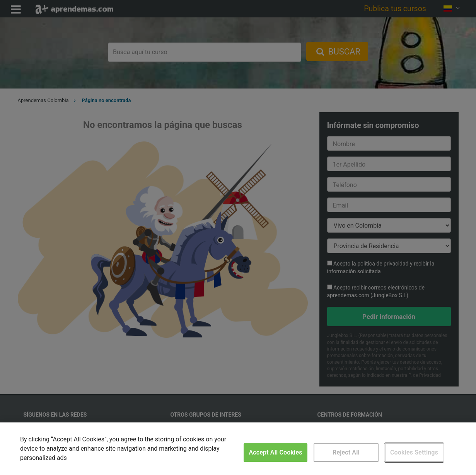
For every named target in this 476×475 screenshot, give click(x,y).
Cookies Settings (414, 452)
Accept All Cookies (275, 452)
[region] (238, 449)
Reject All (346, 452)
